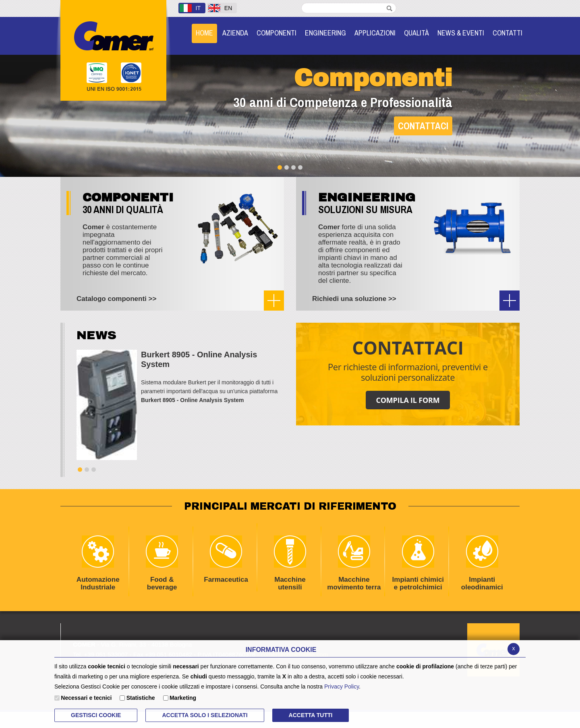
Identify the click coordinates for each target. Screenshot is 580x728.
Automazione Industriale (93, 563)
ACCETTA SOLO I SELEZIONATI (205, 715)
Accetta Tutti (311, 715)
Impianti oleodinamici (477, 563)
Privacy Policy (342, 687)
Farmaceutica (222, 559)
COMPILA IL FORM (408, 400)
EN (220, 8)
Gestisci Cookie (96, 715)
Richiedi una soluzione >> (354, 299)
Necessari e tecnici (86, 698)
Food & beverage (155, 563)
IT (190, 8)
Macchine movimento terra (352, 563)
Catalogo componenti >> (116, 299)
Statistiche (141, 698)
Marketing (183, 698)
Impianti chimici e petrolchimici (415, 563)
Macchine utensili (282, 563)
